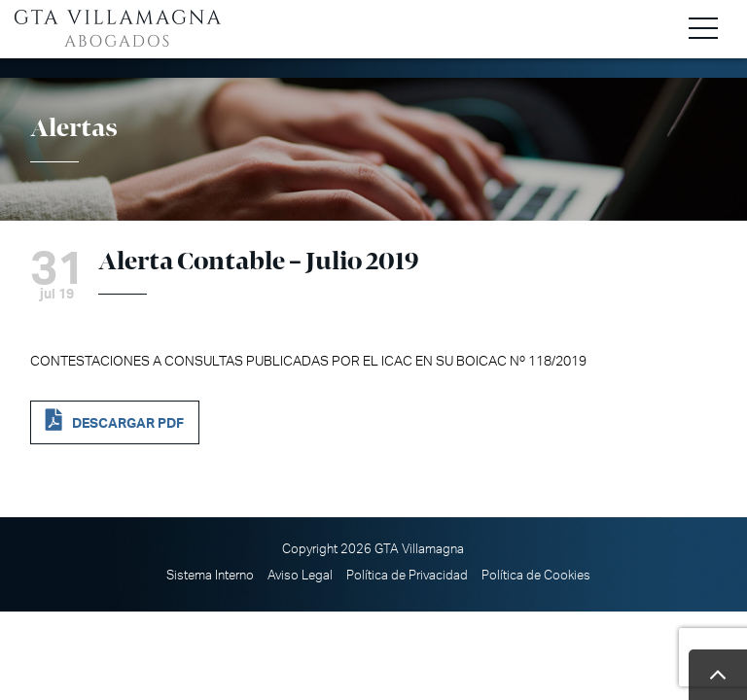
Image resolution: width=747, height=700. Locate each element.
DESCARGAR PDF (128, 423)
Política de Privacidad (407, 576)
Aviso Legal (300, 576)
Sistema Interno (210, 576)
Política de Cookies (536, 576)
